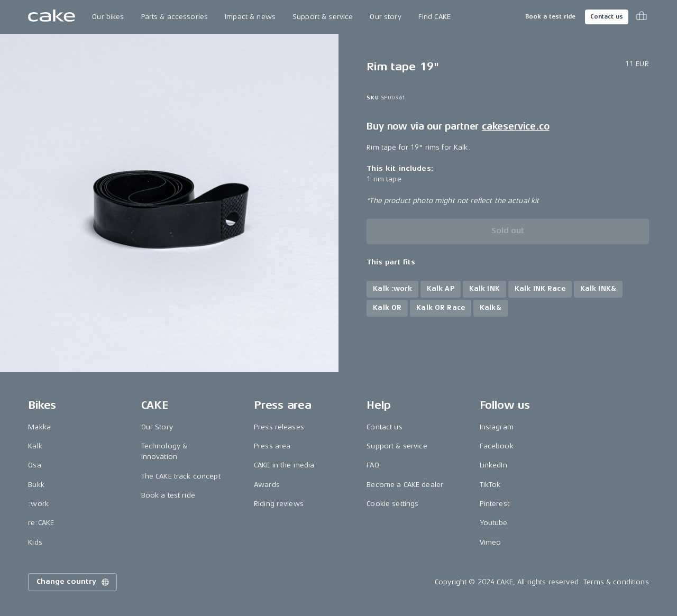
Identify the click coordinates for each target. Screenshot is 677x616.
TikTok (490, 485)
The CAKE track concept (181, 476)
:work (38, 504)
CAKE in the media (284, 465)
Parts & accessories (175, 17)
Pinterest (495, 504)
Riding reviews (279, 504)
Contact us (607, 17)
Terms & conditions (616, 582)
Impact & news (250, 17)
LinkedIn (493, 465)
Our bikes (108, 17)
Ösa (34, 465)
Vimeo (491, 542)
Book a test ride (550, 17)
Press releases (279, 427)
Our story (385, 17)
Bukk (36, 485)
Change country (74, 582)
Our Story (157, 427)
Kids (35, 542)
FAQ (373, 465)
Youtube (494, 523)
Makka (39, 427)
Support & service (323, 17)
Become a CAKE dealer (405, 485)
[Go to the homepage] (52, 17)
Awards (267, 485)
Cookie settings (392, 504)
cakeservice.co (515, 126)
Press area (272, 446)
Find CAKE (434, 17)
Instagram (497, 427)
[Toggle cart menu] (642, 17)
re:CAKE (41, 523)
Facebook (497, 446)
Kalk (35, 446)
